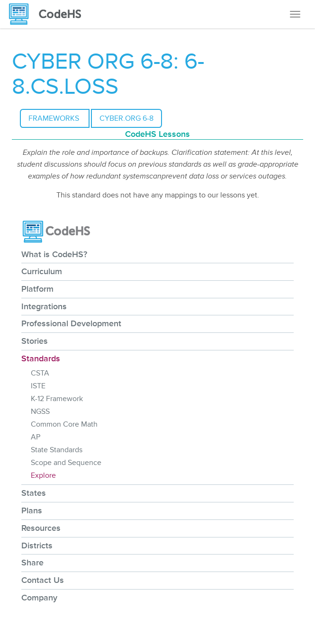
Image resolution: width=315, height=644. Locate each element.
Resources (41, 528)
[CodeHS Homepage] (49, 14)
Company (39, 598)
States (34, 493)
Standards (41, 358)
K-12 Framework (57, 399)
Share (32, 563)
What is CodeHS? (54, 254)
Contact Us (43, 580)
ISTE (38, 386)
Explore (43, 475)
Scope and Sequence (66, 463)
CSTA (40, 373)
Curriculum (42, 271)
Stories (35, 341)
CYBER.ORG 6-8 (126, 118)
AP (36, 437)
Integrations (44, 306)
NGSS (40, 411)
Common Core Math (64, 424)
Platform (37, 289)
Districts (37, 546)
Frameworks (55, 118)
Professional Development (71, 323)
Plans (32, 510)
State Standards (57, 450)
